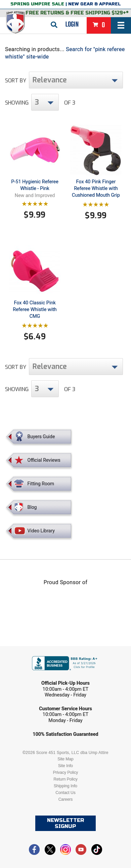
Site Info (65, 766)
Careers (66, 799)
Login (72, 25)
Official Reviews (44, 460)
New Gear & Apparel (95, 4)
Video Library (41, 531)
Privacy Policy (66, 772)
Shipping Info (65, 786)
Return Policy (65, 779)
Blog (32, 507)
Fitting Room (41, 484)
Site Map (65, 759)
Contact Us (65, 793)
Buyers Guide (41, 437)
